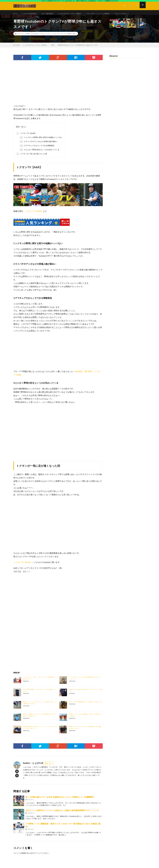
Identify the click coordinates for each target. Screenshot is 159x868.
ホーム (16, 14)
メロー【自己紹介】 (52, 14)
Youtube (36, 40)
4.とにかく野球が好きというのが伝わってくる (39, 157)
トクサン (48, 40)
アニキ (41, 40)
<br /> (21, 594)
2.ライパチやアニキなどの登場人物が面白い (39, 148)
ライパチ (63, 40)
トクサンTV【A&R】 (26, 140)
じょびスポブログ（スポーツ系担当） (78, 14)
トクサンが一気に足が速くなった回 (32, 161)
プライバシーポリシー (24, 18)
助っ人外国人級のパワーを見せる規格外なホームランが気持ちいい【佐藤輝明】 (60, 804)
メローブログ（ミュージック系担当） (110, 14)
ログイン (35, 860)
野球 (28, 40)
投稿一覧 (48, 770)
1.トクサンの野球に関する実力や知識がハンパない (41, 144)
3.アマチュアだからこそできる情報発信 (37, 153)
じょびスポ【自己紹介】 (31, 14)
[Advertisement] (58, 92)
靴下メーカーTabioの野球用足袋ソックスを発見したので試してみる (85, 709)
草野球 (69, 40)
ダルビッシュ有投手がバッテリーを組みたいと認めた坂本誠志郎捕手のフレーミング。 (63, 817)
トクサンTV (55, 40)
